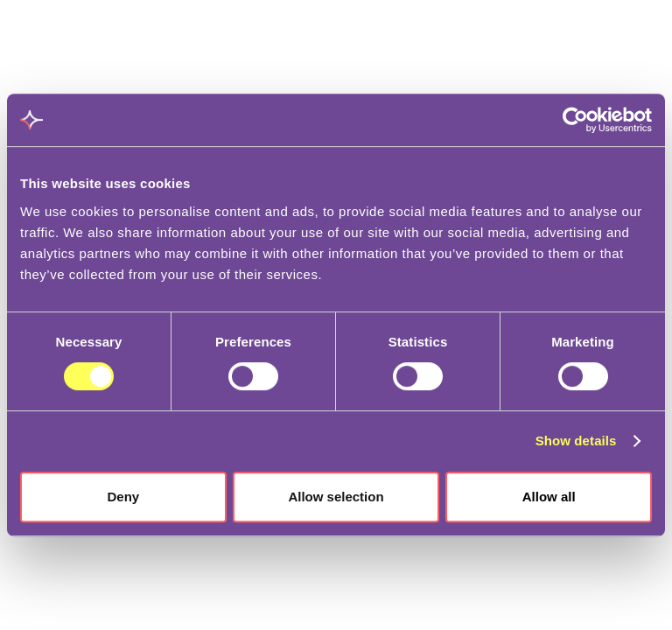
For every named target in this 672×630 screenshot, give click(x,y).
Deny (123, 497)
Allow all (549, 497)
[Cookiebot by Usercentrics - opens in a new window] (575, 120)
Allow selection (336, 497)
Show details (576, 441)
